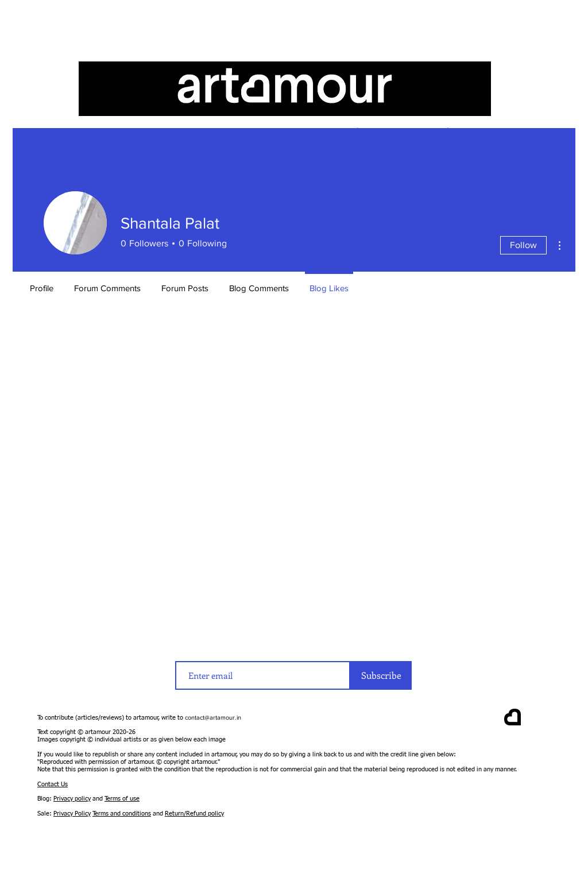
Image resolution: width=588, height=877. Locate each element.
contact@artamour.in (213, 717)
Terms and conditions (122, 814)
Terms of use (122, 799)
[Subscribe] (381, 675)
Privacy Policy (72, 814)
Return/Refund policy (194, 814)
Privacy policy (72, 799)
